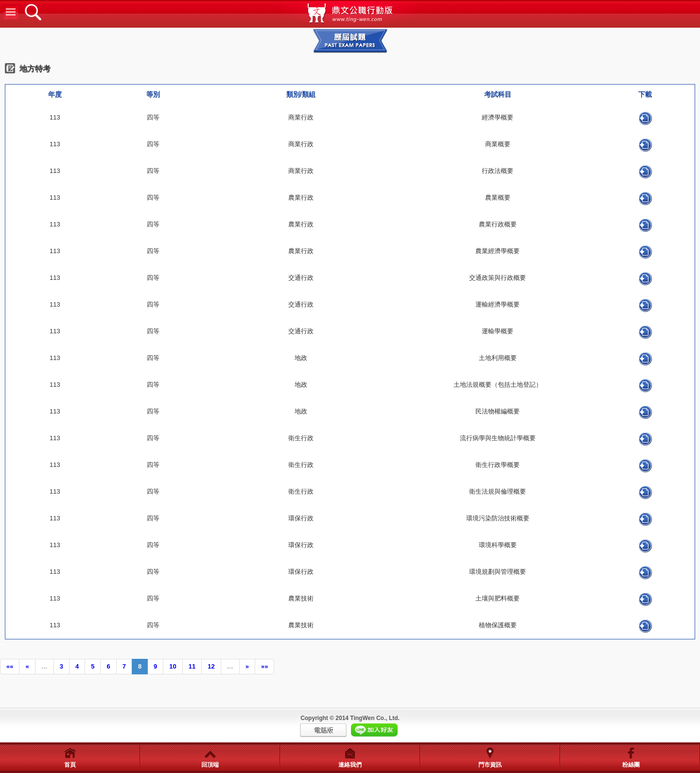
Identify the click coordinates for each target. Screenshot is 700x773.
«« (10, 666)
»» (264, 666)
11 (192, 666)
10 (173, 666)
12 (211, 666)
